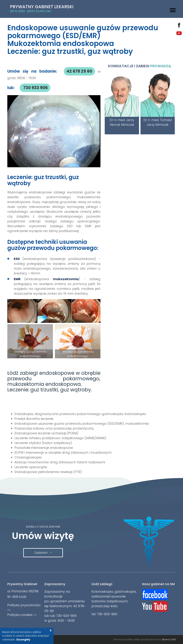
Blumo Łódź (169, 639)
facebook (179, 25)
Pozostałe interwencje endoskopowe (44, 448)
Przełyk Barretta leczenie (34, 419)
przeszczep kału (104, 606)
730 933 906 (35, 88)
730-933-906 (66, 616)
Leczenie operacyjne (31, 467)
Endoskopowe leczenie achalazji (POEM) (46, 433)
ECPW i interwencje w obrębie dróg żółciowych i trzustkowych (63, 452)
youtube (179, 33)
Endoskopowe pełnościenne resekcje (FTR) (48, 472)
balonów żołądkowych (110, 601)
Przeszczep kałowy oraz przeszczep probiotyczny (54, 428)
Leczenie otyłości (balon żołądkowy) (43, 443)
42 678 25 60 (79, 71)
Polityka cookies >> (22, 615)
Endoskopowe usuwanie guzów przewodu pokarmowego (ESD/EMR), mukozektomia (82, 424)
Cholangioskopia (28, 457)
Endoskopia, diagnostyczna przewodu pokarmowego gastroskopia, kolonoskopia (80, 414)
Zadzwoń (41, 553)
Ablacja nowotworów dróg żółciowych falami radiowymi (60, 462)
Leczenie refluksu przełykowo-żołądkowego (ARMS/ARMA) (60, 438)
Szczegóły (23, 640)
